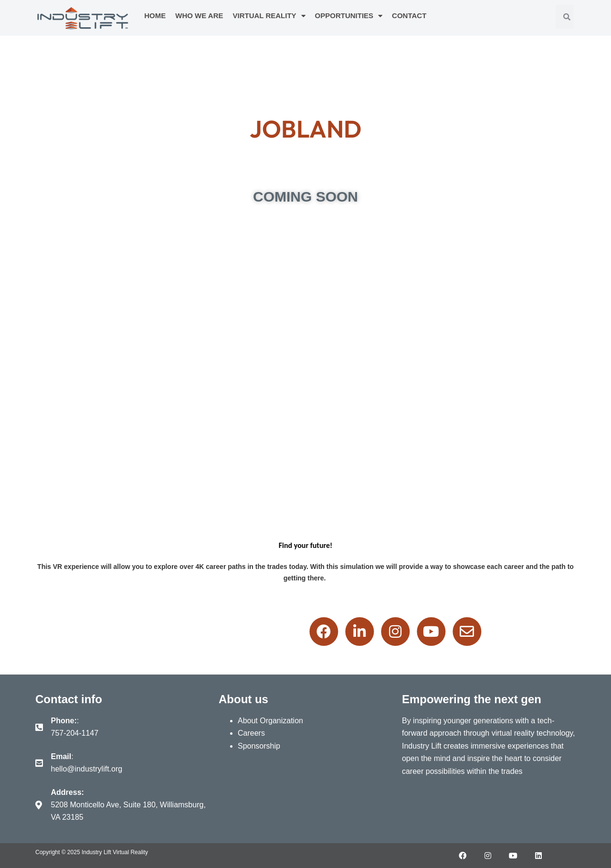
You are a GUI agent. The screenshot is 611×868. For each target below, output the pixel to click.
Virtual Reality (269, 16)
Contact (409, 16)
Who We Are (199, 16)
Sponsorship (259, 746)
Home (155, 16)
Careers (251, 733)
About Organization (270, 721)
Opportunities (349, 16)
